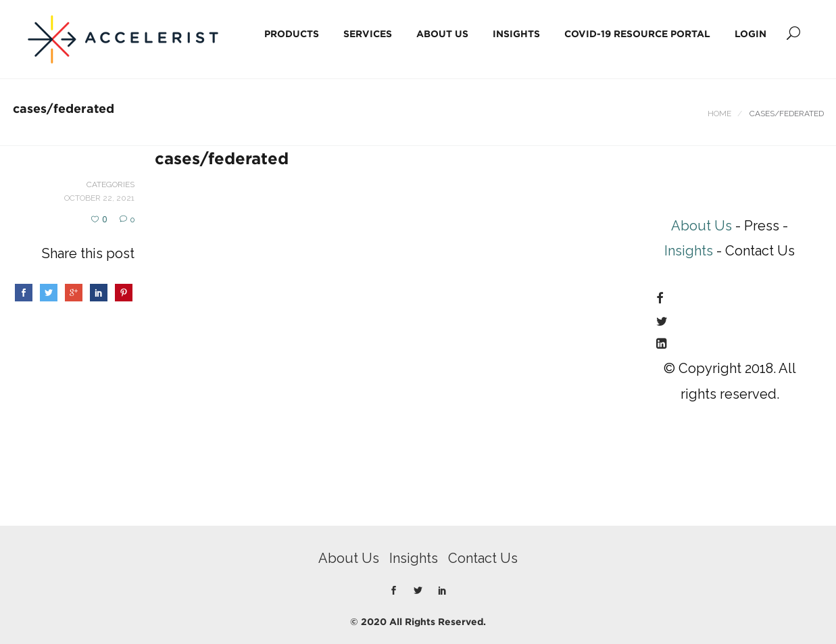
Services (368, 33)
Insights (516, 33)
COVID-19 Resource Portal (637, 33)
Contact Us (483, 558)
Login (751, 33)
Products (292, 33)
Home (719, 114)
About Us (442, 33)
